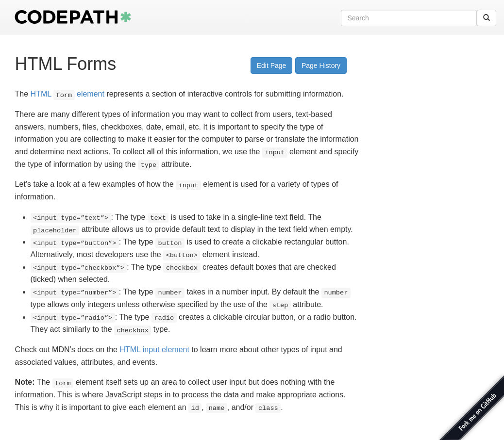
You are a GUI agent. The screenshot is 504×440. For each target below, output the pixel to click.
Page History (321, 65)
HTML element (67, 94)
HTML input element (154, 350)
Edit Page (272, 65)
